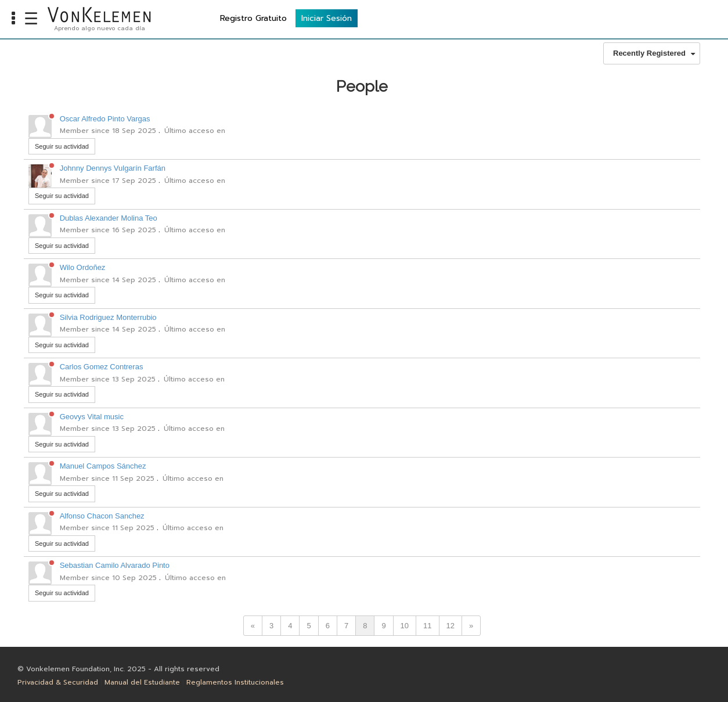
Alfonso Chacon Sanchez (102, 516)
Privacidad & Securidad (58, 682)
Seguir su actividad (62, 146)
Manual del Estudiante (142, 682)
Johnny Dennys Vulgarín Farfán (113, 168)
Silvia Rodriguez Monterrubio (108, 317)
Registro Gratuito (615, 18)
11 (427, 626)
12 (451, 626)
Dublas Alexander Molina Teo (109, 218)
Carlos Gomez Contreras (102, 367)
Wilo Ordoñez (83, 267)
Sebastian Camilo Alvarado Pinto (115, 565)
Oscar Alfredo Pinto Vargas (105, 119)
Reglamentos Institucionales (235, 682)
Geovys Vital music (92, 417)
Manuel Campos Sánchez (103, 466)
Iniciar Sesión (688, 18)
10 (405, 626)
